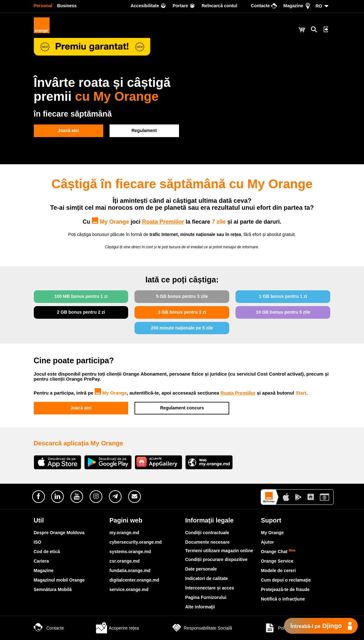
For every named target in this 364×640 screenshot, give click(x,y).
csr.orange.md (125, 561)
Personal (43, 6)
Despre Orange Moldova (59, 533)
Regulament (144, 130)
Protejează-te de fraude (285, 589)
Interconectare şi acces (210, 588)
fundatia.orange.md (130, 571)
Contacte (49, 628)
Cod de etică (47, 552)
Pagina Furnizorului (206, 597)
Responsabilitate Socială (202, 628)
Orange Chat (278, 552)
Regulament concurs (182, 408)
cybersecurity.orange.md (136, 542)
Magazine (44, 571)
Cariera (41, 561)
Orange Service (277, 561)
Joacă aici (68, 130)
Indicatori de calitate (207, 578)
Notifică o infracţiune (283, 599)
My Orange (111, 393)
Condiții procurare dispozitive (217, 559)
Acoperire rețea (117, 628)
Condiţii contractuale (207, 533)
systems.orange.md (130, 552)
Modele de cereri (279, 571)
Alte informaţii (200, 607)
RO (319, 6)
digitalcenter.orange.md (134, 580)
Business (67, 6)
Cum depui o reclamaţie (286, 580)
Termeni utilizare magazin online (219, 551)
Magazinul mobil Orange (59, 580)
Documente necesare (208, 542)
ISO (38, 542)
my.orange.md (125, 533)
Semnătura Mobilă (53, 589)
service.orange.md (129, 589)
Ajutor (268, 542)
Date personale (201, 569)
